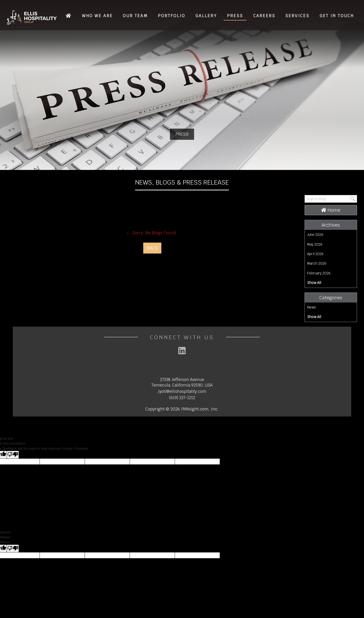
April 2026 (315, 254)
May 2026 (315, 244)
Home (331, 210)
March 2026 (317, 263)
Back (152, 248)
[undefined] (13, 548)
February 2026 (319, 273)
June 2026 (315, 235)
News (312, 307)
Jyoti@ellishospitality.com (182, 391)
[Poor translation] (13, 455)
